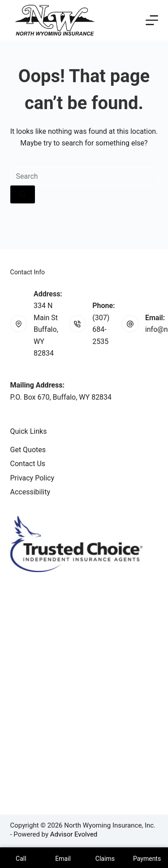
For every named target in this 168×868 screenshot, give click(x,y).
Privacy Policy (32, 478)
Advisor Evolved (74, 834)
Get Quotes (28, 450)
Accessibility (30, 492)
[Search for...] (84, 176)
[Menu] (152, 20)
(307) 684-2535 (101, 330)
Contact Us (28, 464)
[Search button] (23, 194)
